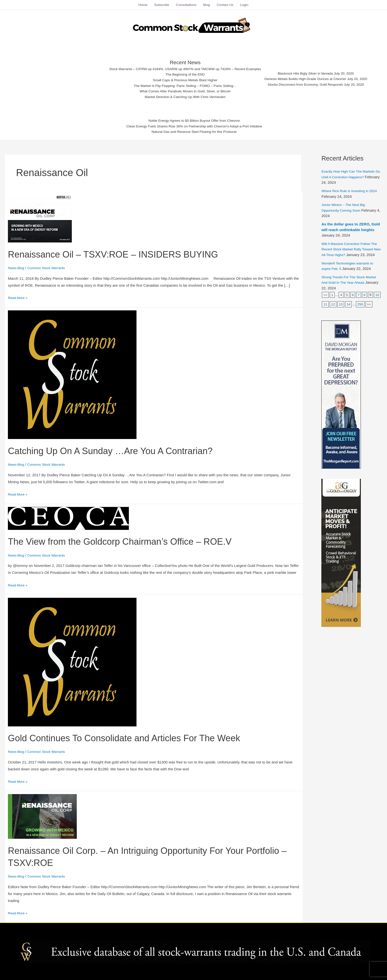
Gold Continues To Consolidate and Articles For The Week (135, 734)
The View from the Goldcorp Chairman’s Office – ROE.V (131, 537)
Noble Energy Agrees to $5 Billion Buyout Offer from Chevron (194, 118)
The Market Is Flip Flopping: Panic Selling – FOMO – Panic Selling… (180, 83)
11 (334, 306)
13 (350, 306)
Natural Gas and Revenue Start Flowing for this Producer (194, 131)
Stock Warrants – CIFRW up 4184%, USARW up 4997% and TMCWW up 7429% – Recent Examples (180, 65)
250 (370, 306)
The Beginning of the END (180, 71)
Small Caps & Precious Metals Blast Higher (180, 77)
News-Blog (17, 264)
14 (358, 306)
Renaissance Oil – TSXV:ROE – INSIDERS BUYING (123, 250)
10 (325, 306)
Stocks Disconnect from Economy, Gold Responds (312, 82)
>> (326, 315)
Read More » (19, 293)
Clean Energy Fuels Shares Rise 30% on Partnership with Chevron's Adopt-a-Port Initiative (194, 125)
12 (342, 306)
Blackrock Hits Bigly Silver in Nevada (312, 70)
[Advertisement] (52, 75)
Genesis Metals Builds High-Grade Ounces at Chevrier (312, 76)
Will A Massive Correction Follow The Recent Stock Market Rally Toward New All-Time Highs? (348, 245)
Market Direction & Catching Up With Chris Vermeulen (180, 95)
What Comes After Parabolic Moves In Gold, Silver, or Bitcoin (180, 89)
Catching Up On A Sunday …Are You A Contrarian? (120, 446)
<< (326, 296)
